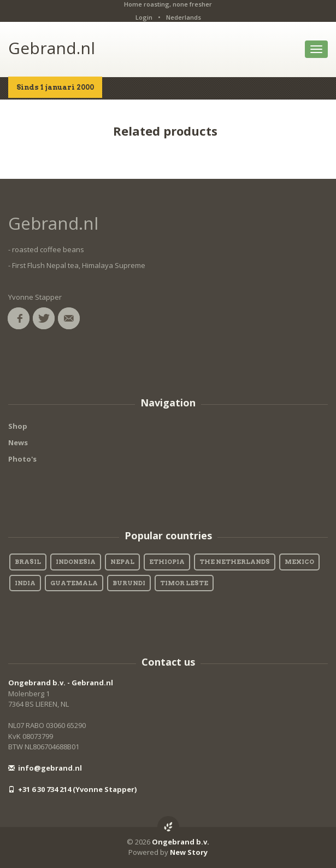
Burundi (129, 583)
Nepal (122, 562)
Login (144, 17)
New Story (189, 852)
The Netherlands (235, 562)
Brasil (28, 562)
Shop (18, 426)
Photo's (22, 459)
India (25, 583)
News (18, 442)
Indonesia (76, 562)
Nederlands (184, 17)
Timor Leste (184, 583)
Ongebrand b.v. (181, 842)
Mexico (299, 562)
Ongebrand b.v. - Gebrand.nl (61, 683)
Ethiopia (167, 562)
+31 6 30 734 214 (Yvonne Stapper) (72, 789)
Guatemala (74, 583)
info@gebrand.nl (45, 768)
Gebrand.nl (52, 48)
